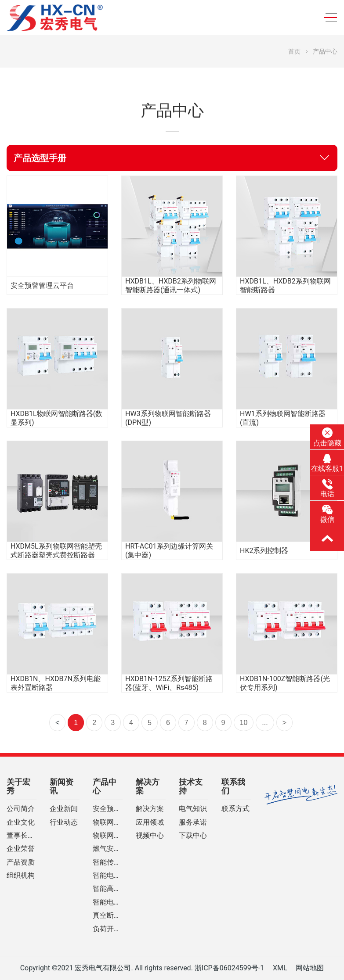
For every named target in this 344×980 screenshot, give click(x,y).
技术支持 (191, 786)
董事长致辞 (22, 836)
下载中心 (193, 836)
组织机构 (21, 876)
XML (280, 968)
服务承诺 (193, 822)
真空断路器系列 (108, 915)
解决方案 (148, 786)
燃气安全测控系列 (108, 849)
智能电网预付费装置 (108, 902)
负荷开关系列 (108, 929)
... (265, 723)
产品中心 (325, 51)
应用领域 (150, 822)
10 (244, 723)
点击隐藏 (327, 437)
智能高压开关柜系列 (108, 889)
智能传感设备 (108, 862)
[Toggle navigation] (328, 18)
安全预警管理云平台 (108, 809)
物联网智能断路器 (108, 822)
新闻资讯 (62, 786)
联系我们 (233, 786)
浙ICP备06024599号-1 (229, 968)
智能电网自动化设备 (108, 876)
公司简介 (21, 809)
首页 (294, 51)
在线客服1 (327, 463)
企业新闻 (64, 809)
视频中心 (150, 836)
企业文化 (21, 822)
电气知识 (193, 809)
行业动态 (64, 822)
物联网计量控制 (108, 836)
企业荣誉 (21, 849)
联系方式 (235, 809)
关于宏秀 (18, 786)
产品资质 (21, 862)
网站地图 (310, 968)
